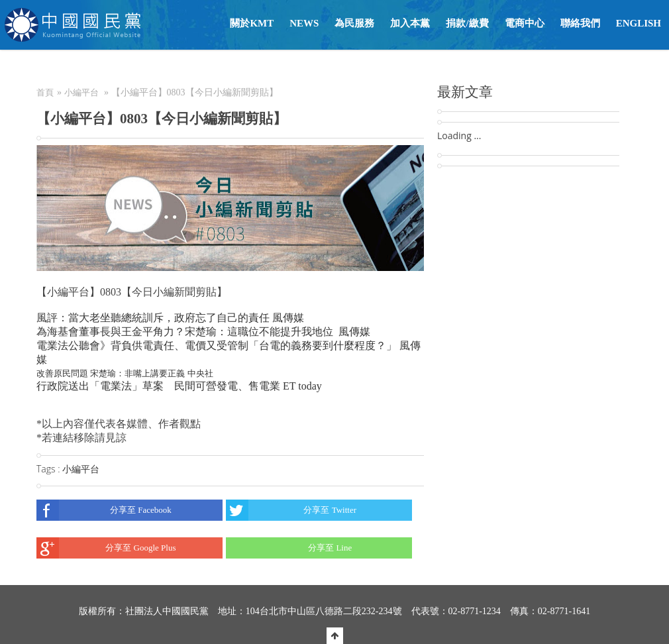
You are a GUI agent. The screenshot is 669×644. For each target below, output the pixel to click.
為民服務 (354, 23)
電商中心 (525, 23)
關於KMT (252, 23)
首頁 (45, 92)
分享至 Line (289, 548)
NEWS (304, 23)
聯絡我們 (580, 23)
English (639, 23)
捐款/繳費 (467, 23)
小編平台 (81, 92)
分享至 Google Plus (106, 548)
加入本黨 (410, 23)
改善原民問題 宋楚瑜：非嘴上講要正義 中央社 (125, 373)
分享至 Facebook (104, 510)
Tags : (49, 469)
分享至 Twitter (291, 510)
